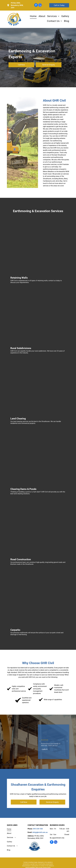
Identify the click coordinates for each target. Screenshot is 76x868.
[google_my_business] (40, 5)
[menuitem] (32, 16)
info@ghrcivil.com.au (40, 832)
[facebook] (36, 5)
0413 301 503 (34, 25)
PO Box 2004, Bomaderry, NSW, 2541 (17, 5)
